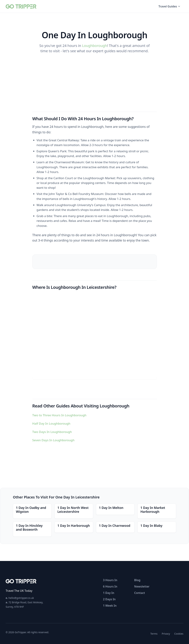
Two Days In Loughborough (52, 432)
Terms (154, 634)
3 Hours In (110, 580)
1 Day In (109, 593)
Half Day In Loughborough (51, 423)
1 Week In (110, 606)
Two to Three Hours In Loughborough (59, 415)
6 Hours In (110, 586)
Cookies (179, 634)
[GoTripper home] (21, 6)
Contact (140, 593)
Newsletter (142, 586)
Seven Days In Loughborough (53, 440)
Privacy (166, 634)
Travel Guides (169, 6)
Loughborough (94, 46)
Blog (137, 580)
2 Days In (109, 599)
